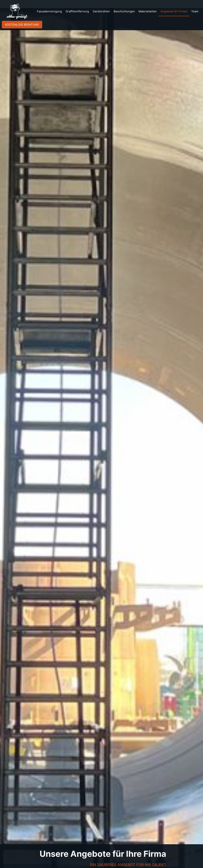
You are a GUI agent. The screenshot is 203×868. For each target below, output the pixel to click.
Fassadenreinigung (49, 11)
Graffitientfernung (77, 11)
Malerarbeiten (148, 11)
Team (195, 11)
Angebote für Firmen (174, 11)
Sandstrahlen (101, 11)
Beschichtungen (124, 11)
